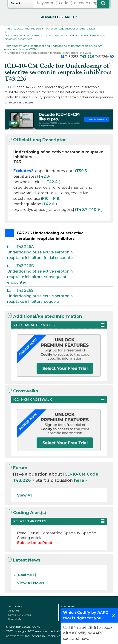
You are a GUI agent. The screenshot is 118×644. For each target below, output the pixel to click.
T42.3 (44, 176)
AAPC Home (68, 607)
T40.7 (82, 210)
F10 (45, 198)
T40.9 (94, 210)
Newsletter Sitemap (20, 615)
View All (25, 495)
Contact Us (14, 619)
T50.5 (82, 171)
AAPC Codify (15, 607)
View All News (31, 583)
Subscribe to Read (35, 543)
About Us (14, 611)
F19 (56, 198)
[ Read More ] (26, 575)
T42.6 (49, 204)
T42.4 (52, 182)
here (79, 480)
